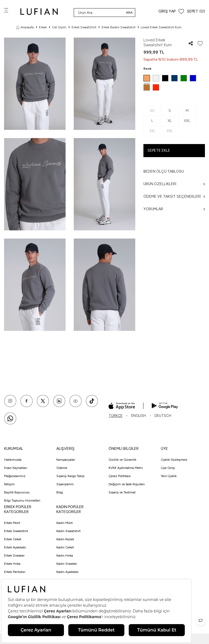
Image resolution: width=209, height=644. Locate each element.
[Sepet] (196, 12)
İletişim (9, 484)
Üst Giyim (59, 27)
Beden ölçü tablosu (164, 171)
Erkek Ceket (13, 539)
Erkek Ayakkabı (15, 547)
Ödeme (62, 468)
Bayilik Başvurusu (17, 492)
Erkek (43, 27)
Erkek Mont (12, 523)
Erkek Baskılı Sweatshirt (119, 27)
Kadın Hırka (65, 556)
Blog (60, 492)
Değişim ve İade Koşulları (127, 484)
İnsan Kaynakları (16, 468)
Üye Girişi (168, 468)
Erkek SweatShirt (84, 27)
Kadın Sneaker (67, 564)
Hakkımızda (13, 460)
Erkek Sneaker (14, 556)
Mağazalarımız (15, 476)
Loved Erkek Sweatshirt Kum (161, 27)
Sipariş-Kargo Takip (70, 476)
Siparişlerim (65, 484)
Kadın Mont (64, 523)
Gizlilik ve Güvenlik (122, 460)
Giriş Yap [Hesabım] (167, 11)
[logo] (39, 12)
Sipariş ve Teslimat (122, 492)
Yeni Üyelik (169, 476)
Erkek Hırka (12, 564)
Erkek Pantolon (15, 572)
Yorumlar (174, 209)
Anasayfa (25, 27)
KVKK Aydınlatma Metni (126, 468)
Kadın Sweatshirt (68, 531)
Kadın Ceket (65, 547)
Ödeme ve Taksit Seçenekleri (174, 196)
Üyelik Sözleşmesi (174, 460)
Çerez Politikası (120, 476)
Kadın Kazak (65, 539)
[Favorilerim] (181, 12)
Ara (129, 13)
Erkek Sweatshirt (16, 531)
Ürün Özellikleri (174, 184)
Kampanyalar (66, 460)
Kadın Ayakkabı (67, 572)
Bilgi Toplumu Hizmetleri (22, 500)
